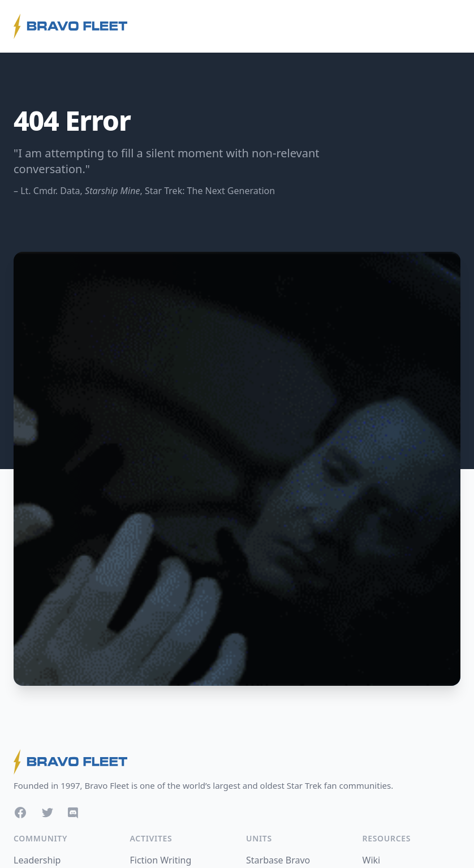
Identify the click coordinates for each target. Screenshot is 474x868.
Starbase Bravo (278, 860)
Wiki (372, 860)
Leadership (37, 860)
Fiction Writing (161, 860)
